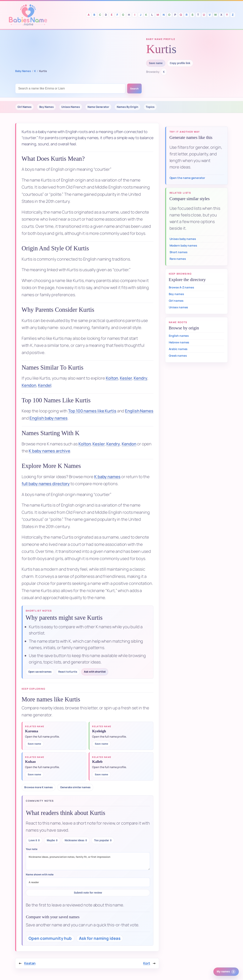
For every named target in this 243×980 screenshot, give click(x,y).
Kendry (140, 378)
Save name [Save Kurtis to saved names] (156, 63)
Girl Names (24, 107)
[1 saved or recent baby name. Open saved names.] (226, 972)
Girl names (176, 301)
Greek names (178, 356)
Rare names (178, 259)
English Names (139, 411)
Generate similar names (75, 787)
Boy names (176, 294)
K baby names (107, 477)
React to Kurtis (68, 672)
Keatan (30, 963)
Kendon (29, 385)
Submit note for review (88, 893)
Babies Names (28, 15)
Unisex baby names (183, 239)
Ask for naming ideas (100, 938)
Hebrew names (179, 342)
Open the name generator (187, 178)
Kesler (126, 378)
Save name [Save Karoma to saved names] (34, 744)
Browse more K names (38, 787)
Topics (150, 107)
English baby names (48, 418)
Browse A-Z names (181, 287)
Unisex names (178, 307)
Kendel (45, 385)
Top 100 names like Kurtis (92, 411)
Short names (178, 252)
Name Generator (98, 107)
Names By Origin (127, 107)
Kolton (112, 378)
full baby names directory (46, 484)
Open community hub (50, 938)
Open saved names (40, 672)
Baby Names (23, 71)
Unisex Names (71, 107)
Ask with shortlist (95, 672)
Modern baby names (183, 246)
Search (134, 89)
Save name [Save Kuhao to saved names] (34, 774)
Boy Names (47, 107)
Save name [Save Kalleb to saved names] (101, 774)
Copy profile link (180, 63)
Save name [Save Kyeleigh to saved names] (101, 744)
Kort (147, 963)
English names (179, 336)
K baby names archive (49, 451)
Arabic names (178, 349)
